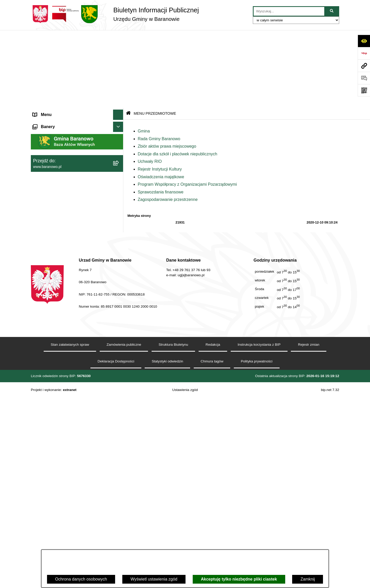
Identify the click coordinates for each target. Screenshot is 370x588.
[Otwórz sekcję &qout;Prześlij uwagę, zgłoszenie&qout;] (364, 78)
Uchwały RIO (150, 84)
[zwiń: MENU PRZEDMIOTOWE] (119, 182)
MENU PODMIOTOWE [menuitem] (54, 47)
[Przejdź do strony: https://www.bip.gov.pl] (364, 53)
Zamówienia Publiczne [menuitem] (53, 385)
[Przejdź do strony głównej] (115, 14)
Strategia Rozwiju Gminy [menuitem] (55, 354)
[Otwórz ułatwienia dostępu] (364, 41)
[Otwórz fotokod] (364, 90)
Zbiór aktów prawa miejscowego (167, 69)
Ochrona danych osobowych (81, 579)
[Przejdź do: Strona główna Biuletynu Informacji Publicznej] (128, 36)
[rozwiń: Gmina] (119, 196)
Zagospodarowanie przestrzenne (168, 122)
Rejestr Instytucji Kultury (160, 91)
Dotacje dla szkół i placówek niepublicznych (178, 76)
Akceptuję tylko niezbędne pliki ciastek (239, 579)
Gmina (144, 53)
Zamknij (308, 579)
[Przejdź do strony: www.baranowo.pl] (364, 66)
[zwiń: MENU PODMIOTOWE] (119, 47)
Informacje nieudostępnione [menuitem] (58, 344)
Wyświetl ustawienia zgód (154, 579)
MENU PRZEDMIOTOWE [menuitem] (57, 182)
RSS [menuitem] (37, 375)
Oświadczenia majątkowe (161, 99)
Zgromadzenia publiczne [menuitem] (55, 395)
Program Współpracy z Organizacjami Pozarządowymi (187, 107)
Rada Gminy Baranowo (159, 61)
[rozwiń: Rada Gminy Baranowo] (119, 209)
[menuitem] (77, 61)
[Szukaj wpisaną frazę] (332, 11)
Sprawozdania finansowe (161, 114)
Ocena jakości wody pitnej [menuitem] (57, 365)
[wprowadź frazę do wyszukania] (289, 11)
